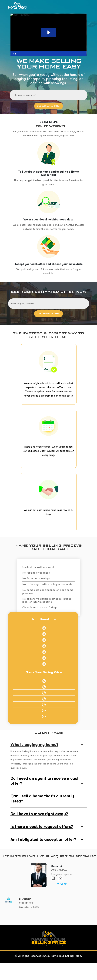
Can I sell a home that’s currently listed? (42, 815)
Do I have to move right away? (39, 831)
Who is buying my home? (34, 760)
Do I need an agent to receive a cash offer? (45, 797)
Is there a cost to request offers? (42, 844)
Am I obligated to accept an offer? (43, 857)
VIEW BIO (62, 901)
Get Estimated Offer (48, 106)
